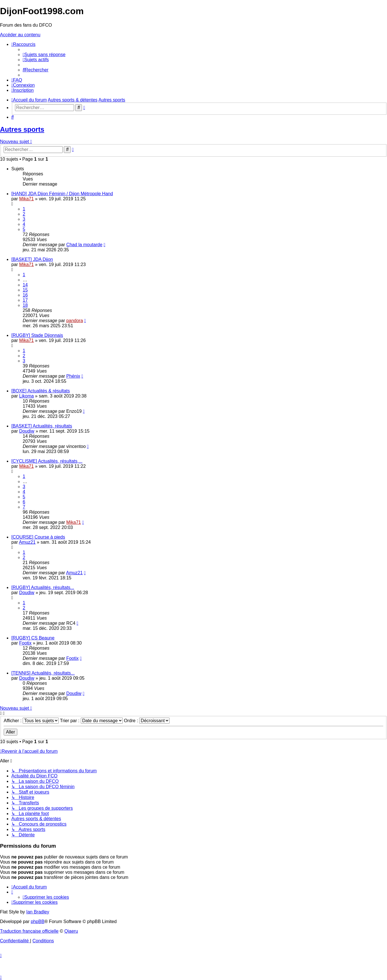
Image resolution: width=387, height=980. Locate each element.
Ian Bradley (38, 912)
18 (25, 305)
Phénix (73, 376)
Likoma (27, 396)
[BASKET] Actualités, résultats (42, 426)
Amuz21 (27, 542)
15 (25, 290)
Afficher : (31, 721)
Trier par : (91, 721)
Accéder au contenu (20, 35)
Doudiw (27, 431)
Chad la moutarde (84, 245)
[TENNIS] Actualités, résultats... (43, 673)
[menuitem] (44, 55)
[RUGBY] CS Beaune (33, 638)
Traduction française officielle (29, 931)
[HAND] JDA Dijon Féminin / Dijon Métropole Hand (62, 194)
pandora (75, 321)
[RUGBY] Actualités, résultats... (43, 587)
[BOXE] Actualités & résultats (41, 391)
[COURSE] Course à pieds (38, 537)
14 (25, 285)
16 (25, 295)
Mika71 (27, 199)
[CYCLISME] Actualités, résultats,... (47, 461)
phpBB (38, 921)
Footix (26, 643)
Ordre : (147, 721)
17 (25, 300)
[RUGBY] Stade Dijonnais (37, 335)
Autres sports (22, 129)
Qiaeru (71, 931)
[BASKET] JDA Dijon (32, 259)
